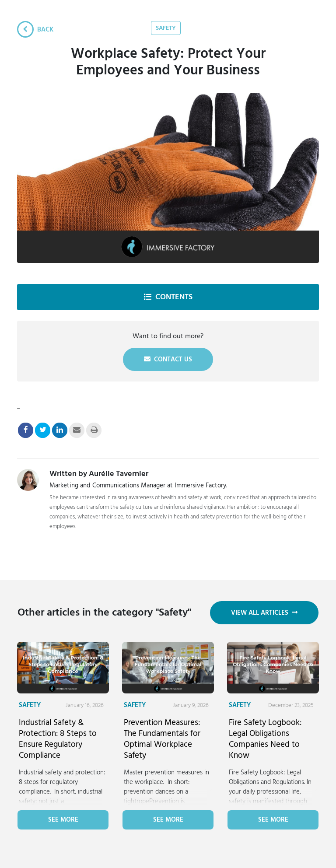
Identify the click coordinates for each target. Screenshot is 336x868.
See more (63, 820)
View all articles (264, 613)
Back (35, 29)
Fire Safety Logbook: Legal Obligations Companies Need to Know (265, 739)
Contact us (168, 359)
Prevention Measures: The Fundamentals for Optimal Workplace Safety (162, 739)
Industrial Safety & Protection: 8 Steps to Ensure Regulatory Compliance (58, 739)
